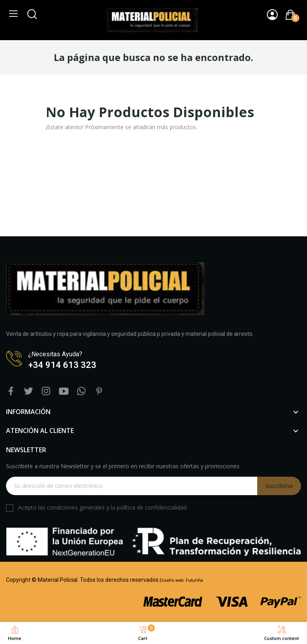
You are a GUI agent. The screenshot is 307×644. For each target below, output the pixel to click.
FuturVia (194, 580)
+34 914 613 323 (62, 365)
